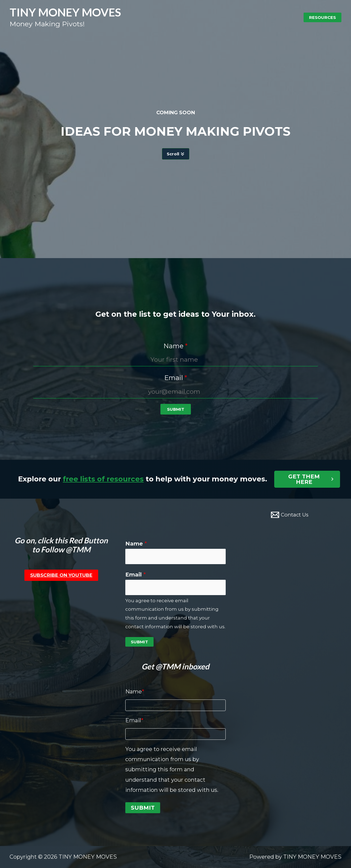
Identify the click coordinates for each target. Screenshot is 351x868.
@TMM (78, 549)
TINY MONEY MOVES (65, 12)
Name (136, 544)
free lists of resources (103, 479)
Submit (139, 642)
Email (136, 575)
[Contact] (290, 515)
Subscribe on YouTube (61, 575)
